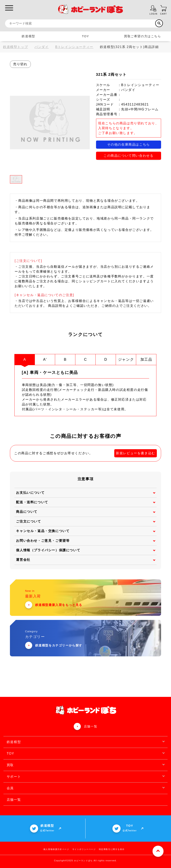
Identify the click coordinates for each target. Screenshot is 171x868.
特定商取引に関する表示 (112, 849)
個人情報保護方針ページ (56, 849)
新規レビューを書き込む (136, 453)
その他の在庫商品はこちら (129, 144)
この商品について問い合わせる (128, 156)
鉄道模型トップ (15, 47)
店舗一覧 (91, 726)
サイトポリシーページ (84, 849)
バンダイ (42, 47)
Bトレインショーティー (74, 47)
